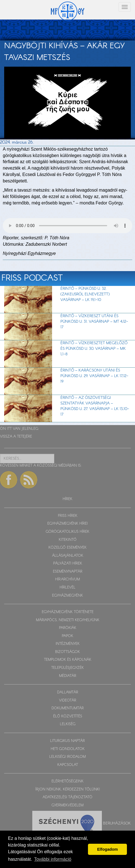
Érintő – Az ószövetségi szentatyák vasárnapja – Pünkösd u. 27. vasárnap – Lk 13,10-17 (95, 406)
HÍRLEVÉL (67, 588)
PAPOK (67, 636)
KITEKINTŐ (68, 540)
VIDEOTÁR (68, 701)
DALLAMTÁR (68, 692)
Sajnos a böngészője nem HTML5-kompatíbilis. (67, 226)
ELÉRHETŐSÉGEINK (67, 781)
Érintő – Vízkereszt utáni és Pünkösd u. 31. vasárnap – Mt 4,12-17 (94, 322)
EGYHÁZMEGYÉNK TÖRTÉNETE (68, 612)
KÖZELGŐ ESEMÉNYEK (67, 548)
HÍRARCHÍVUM (67, 579)
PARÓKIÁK (68, 628)
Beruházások (117, 823)
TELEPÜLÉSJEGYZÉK (67, 668)
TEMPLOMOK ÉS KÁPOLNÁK (68, 660)
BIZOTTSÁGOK (67, 652)
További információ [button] (53, 859)
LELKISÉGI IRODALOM (67, 757)
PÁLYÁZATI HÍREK (68, 564)
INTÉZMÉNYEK (68, 644)
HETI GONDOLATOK (68, 749)
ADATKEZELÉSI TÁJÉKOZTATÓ (67, 797)
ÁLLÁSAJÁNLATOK (68, 556)
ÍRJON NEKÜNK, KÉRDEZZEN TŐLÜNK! (68, 789)
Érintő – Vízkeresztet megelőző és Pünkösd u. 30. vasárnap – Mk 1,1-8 (94, 349)
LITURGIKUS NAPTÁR (67, 741)
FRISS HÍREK (68, 516)
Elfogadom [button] (107, 849)
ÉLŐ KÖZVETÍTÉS (68, 716)
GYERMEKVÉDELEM (67, 805)
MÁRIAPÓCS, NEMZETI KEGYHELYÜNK (68, 620)
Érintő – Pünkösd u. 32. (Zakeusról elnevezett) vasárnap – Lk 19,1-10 (85, 294)
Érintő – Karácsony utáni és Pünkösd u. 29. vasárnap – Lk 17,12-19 (94, 376)
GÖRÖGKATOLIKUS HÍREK (67, 532)
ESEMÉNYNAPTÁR (68, 572)
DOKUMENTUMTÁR (68, 708)
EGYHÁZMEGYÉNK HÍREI (67, 524)
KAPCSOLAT (68, 765)
